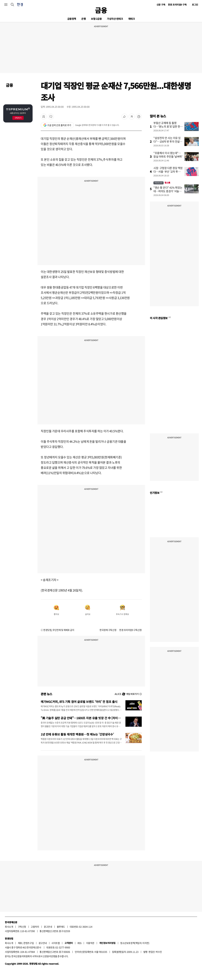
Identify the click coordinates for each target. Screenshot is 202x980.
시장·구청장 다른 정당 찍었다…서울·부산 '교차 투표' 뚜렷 (168, 171)
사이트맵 (56, 943)
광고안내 (48, 927)
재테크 (132, 19)
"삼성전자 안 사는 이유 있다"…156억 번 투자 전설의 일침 (168, 141)
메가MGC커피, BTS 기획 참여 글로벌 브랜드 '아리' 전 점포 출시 (79, 702)
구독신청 (22, 927)
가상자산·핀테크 (115, 19)
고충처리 (35, 927)
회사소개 (9, 927)
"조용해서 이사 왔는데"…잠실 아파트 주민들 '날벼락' (168, 155)
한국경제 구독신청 (108, 630)
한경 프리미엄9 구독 (177, 5)
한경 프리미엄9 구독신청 (130, 630)
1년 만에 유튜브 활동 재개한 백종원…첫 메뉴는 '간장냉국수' (77, 734)
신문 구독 (161, 5)
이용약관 (90, 943)
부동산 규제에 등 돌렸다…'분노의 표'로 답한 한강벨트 (168, 126)
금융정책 (72, 19)
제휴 (20, 943)
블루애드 (61, 927)
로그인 (195, 5)
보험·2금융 (96, 19)
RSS (79, 943)
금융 (101, 10)
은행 (83, 19)
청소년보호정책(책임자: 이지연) (135, 943)
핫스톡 (162, 183)
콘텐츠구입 (29, 943)
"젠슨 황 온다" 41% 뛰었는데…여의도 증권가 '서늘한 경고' (168, 191)
